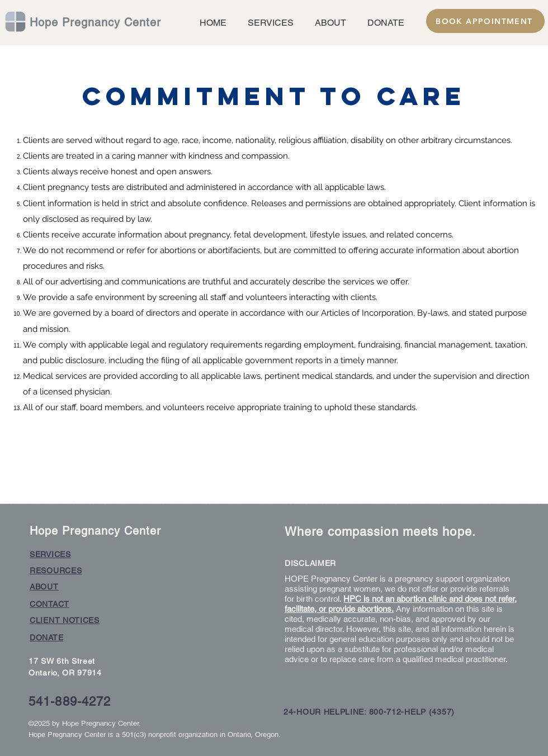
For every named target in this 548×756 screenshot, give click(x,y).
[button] (268, 23)
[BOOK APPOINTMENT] (485, 21)
